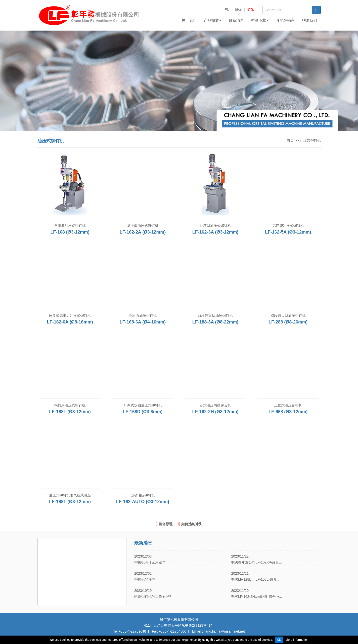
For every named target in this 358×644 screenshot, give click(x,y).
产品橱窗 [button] (213, 20)
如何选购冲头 (190, 524)
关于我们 (189, 20)
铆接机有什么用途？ (150, 562)
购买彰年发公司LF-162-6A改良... (257, 562)
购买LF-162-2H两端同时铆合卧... (257, 597)
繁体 (238, 10)
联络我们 (310, 20)
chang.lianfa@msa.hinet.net (223, 631)
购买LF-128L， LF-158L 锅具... (255, 579)
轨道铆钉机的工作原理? (153, 597)
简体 (251, 10)
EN (227, 10)
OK (279, 640)
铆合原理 (164, 524)
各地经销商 (285, 20)
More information (297, 640)
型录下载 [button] (260, 20)
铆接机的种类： (146, 579)
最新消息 (236, 20)
